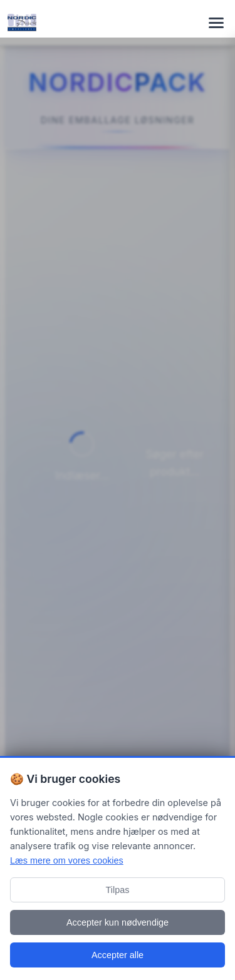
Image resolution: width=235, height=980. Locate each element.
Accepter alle (118, 955)
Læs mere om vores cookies (67, 860)
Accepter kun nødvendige (118, 922)
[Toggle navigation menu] (216, 23)
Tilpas (118, 890)
